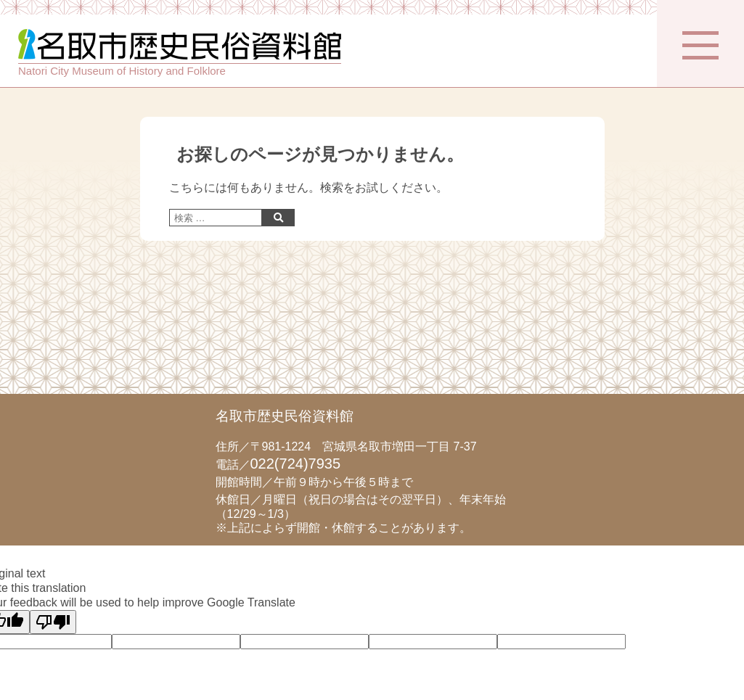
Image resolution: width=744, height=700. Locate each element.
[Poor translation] (53, 622)
